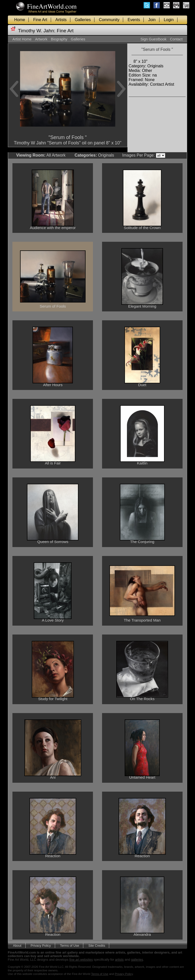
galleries (137, 960)
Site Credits (97, 945)
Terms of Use (69, 945)
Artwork (41, 39)
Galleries (83, 20)
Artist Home (22, 39)
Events (134, 20)
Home (20, 20)
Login (169, 20)
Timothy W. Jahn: (37, 31)
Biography (59, 39)
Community (109, 20)
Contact (176, 39)
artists (119, 960)
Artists (61, 20)
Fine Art (40, 20)
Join (152, 20)
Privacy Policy (41, 945)
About (17, 945)
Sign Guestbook (153, 39)
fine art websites (81, 960)
